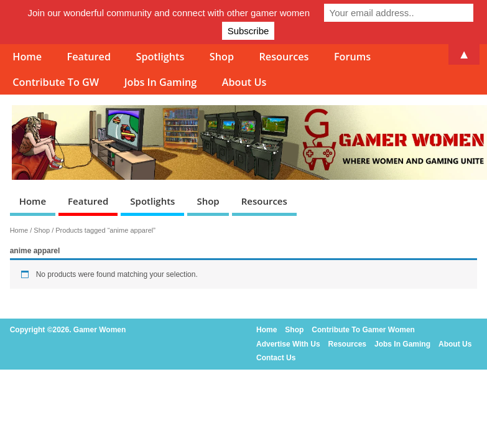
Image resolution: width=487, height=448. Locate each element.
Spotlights (152, 201)
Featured (88, 201)
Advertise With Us (288, 344)
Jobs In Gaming (161, 82)
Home (33, 201)
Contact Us (276, 358)
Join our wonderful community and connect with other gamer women (169, 13)
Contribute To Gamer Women (363, 330)
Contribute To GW (56, 82)
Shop (208, 201)
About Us (244, 82)
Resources (264, 201)
